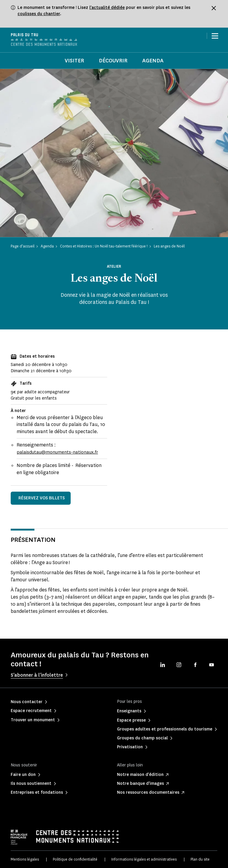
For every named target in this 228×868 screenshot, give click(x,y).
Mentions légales (25, 859)
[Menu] (215, 36)
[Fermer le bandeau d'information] (214, 8)
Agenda (153, 61)
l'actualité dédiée (107, 8)
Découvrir (113, 61)
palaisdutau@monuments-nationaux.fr (59, 452)
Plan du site (200, 859)
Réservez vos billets (42, 498)
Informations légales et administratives (144, 859)
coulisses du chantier (39, 14)
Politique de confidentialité (75, 859)
